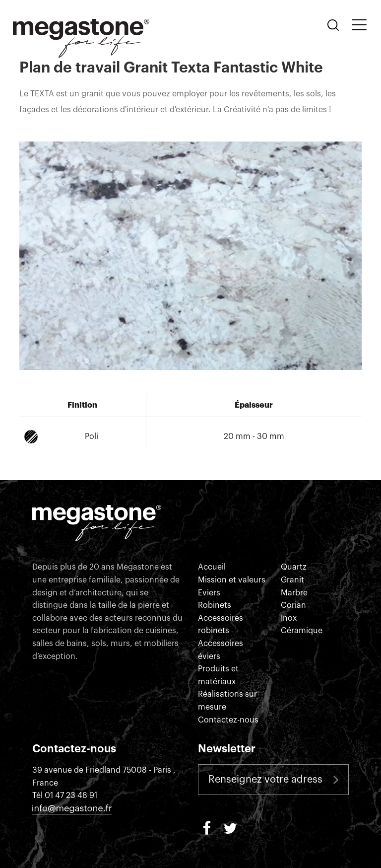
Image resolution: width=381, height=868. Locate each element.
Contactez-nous (228, 720)
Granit (292, 580)
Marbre (294, 593)
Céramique (302, 631)
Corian (293, 605)
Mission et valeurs (232, 580)
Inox (289, 618)
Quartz (294, 567)
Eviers (209, 593)
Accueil (212, 567)
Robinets (215, 605)
